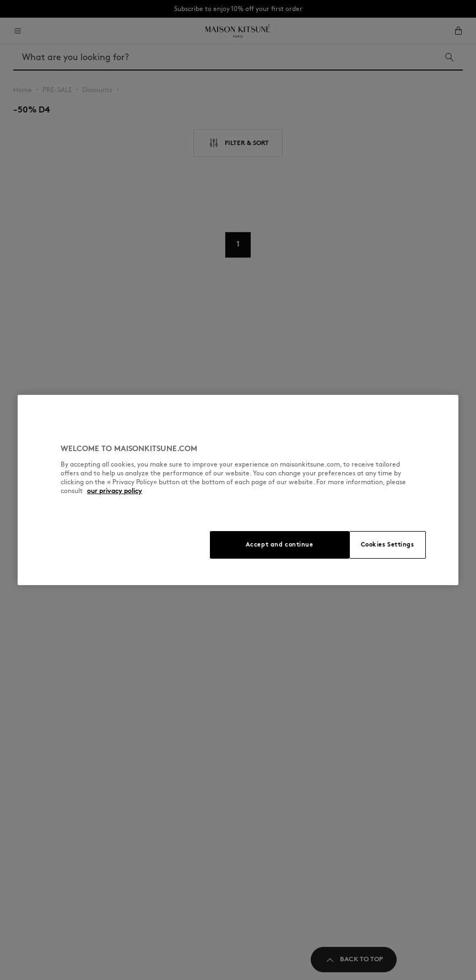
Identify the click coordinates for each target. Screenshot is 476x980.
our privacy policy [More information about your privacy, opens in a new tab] (115, 491)
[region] (238, 490)
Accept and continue (280, 544)
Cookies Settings (388, 544)
